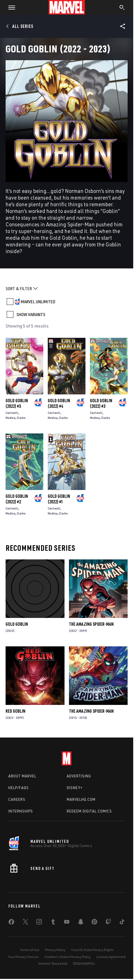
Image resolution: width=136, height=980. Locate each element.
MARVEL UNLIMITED (38, 302)
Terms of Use (30, 950)
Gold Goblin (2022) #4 (59, 403)
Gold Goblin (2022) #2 (17, 499)
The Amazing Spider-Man (91, 624)
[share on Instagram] (39, 923)
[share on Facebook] (11, 923)
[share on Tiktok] (122, 923)
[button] (10, 7)
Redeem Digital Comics (89, 811)
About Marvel (22, 776)
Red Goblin (15, 711)
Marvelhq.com (81, 799)
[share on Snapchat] (81, 923)
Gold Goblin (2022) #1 (59, 499)
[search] (122, 8)
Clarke (21, 418)
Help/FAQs (19, 788)
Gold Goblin (17, 624)
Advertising (79, 776)
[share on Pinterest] (94, 923)
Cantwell (12, 413)
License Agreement (111, 957)
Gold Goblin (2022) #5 (17, 403)
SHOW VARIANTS (31, 314)
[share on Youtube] (67, 923)
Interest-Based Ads (53, 963)
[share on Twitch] (108, 923)
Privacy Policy (55, 950)
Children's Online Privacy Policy (68, 957)
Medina (10, 418)
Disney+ (75, 788)
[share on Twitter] (25, 923)
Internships (21, 811)
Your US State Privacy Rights (92, 950)
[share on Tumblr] (53, 923)
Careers (17, 799)
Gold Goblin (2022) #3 (101, 403)
